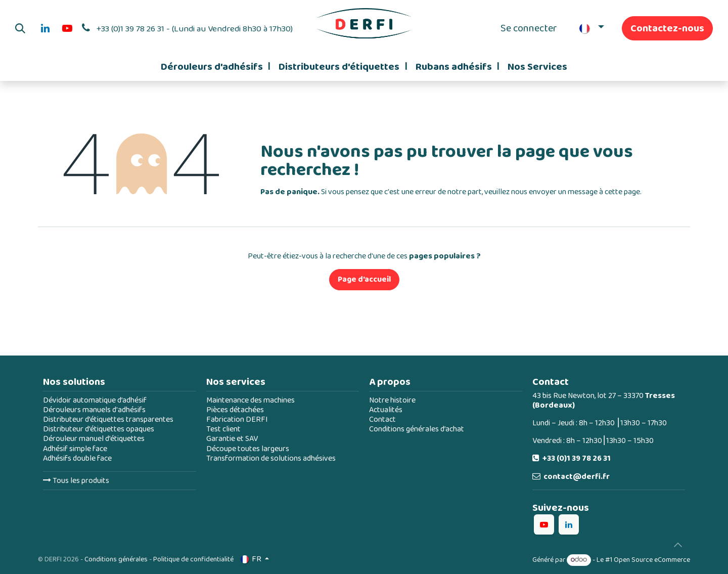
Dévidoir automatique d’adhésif (95, 400)
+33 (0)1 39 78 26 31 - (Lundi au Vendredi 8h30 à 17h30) (195, 29)
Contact (382, 420)
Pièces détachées (235, 410)
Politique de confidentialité (193, 559)
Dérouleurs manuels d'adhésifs (94, 410)
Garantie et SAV (232, 439)
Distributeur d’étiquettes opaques (99, 429)
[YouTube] (67, 28)
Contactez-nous (667, 28)
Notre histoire (392, 400)
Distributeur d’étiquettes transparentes (108, 420)
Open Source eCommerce (652, 560)
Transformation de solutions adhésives (271, 458)
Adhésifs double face (77, 458)
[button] (20, 28)
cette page (622, 192)
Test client (223, 429)
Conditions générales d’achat (417, 429)
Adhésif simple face (75, 449)
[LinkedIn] (45, 28)
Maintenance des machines (251, 400)
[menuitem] (216, 67)
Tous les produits (76, 481)
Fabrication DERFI (237, 420)
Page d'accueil (364, 279)
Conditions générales (116, 559)
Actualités (386, 410)
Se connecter (529, 28)
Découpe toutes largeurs (248, 449)
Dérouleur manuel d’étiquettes (94, 439)
